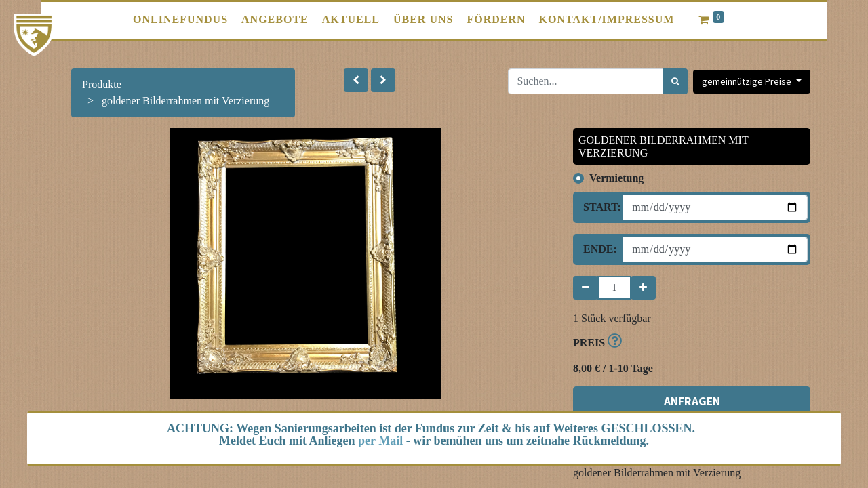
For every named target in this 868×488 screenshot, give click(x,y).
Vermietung (616, 178)
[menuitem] (180, 20)
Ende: (598, 249)
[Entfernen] (586, 288)
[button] (356, 80)
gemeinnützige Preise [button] (748, 81)
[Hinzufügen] (643, 288)
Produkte (102, 84)
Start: (598, 207)
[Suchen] (675, 81)
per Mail (380, 441)
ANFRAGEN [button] (692, 401)
